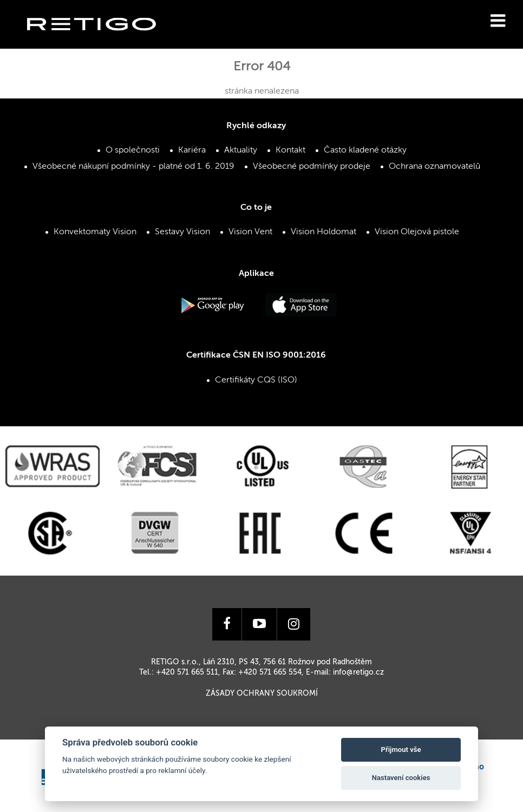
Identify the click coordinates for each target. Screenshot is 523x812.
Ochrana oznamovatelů (434, 167)
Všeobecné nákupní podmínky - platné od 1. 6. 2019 (133, 167)
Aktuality (241, 150)
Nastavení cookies (401, 778)
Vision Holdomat (323, 232)
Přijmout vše (401, 750)
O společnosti (133, 150)
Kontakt (290, 150)
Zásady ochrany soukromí (262, 694)
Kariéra (192, 150)
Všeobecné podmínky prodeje (312, 167)
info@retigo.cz (358, 672)
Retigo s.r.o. (100, 41)
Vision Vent (250, 232)
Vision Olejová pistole (417, 232)
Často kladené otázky (365, 150)
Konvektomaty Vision (95, 232)
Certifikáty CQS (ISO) (256, 380)
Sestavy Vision (182, 232)
